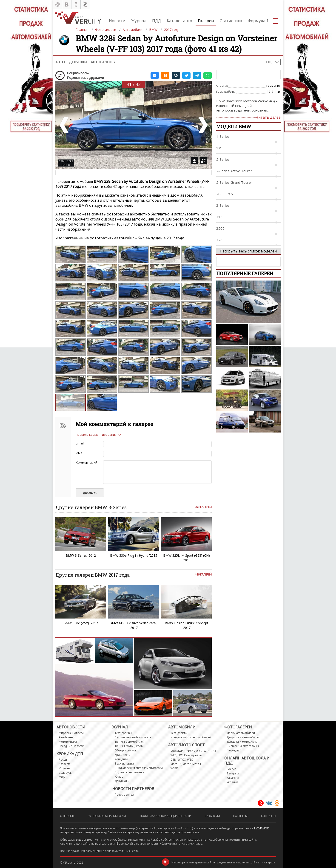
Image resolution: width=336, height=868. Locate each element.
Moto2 (187, 764)
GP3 (213, 751)
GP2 (206, 751)
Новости (117, 21)
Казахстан (66, 764)
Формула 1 (258, 21)
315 (219, 217)
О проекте (67, 816)
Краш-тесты (123, 755)
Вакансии (212, 816)
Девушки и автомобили (243, 737)
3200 (220, 228)
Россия (64, 760)
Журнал (139, 21)
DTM (174, 760)
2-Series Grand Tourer (234, 182)
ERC (180, 755)
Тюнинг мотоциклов (129, 746)
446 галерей (203, 574)
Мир (62, 777)
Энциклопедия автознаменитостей (139, 768)
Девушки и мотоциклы (242, 742)
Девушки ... (122, 781)
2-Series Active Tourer (234, 171)
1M (219, 148)
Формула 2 (195, 751)
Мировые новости (71, 733)
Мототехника (68, 742)
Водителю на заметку (129, 772)
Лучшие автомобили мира (133, 737)
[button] (155, 75)
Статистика (231, 21)
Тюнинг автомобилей (130, 742)
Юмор (119, 777)
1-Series (223, 136)
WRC (174, 755)
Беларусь (65, 773)
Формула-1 (178, 751)
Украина (65, 768)
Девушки (78, 62)
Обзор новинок (126, 750)
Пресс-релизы (124, 795)
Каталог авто (179, 21)
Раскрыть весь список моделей (248, 251)
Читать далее (268, 117)
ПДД (157, 21)
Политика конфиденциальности (166, 816)
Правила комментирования (96, 435)
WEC (190, 760)
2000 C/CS (225, 194)
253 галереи (203, 507)
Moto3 (197, 764)
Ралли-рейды (193, 755)
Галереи (206, 21)
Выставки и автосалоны (243, 746)
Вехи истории (124, 763)
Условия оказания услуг (107, 816)
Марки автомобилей (241, 733)
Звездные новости (71, 746)
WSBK (174, 768)
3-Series (223, 205)
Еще (270, 62)
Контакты (269, 816)
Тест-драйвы (123, 733)
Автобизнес (67, 737)
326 (219, 240)
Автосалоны (103, 62)
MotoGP (176, 764)
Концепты (121, 759)
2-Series (223, 159)
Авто (60, 62)
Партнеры (240, 816)
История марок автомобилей (191, 737)
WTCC (182, 760)
